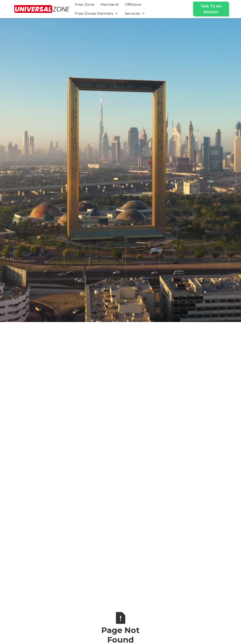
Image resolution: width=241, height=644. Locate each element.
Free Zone (85, 4)
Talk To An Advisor (211, 9)
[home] (42, 9)
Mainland (110, 4)
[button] (97, 13)
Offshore (133, 4)
